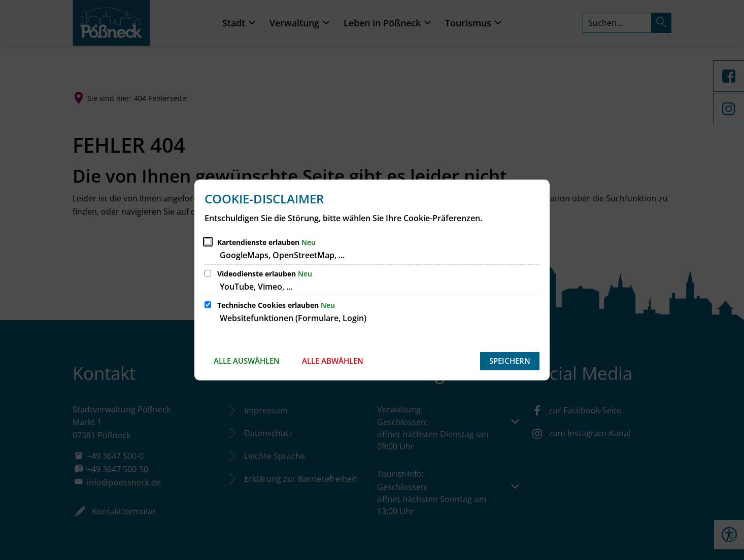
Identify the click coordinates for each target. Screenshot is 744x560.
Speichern (510, 361)
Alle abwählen (333, 361)
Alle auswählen (247, 361)
